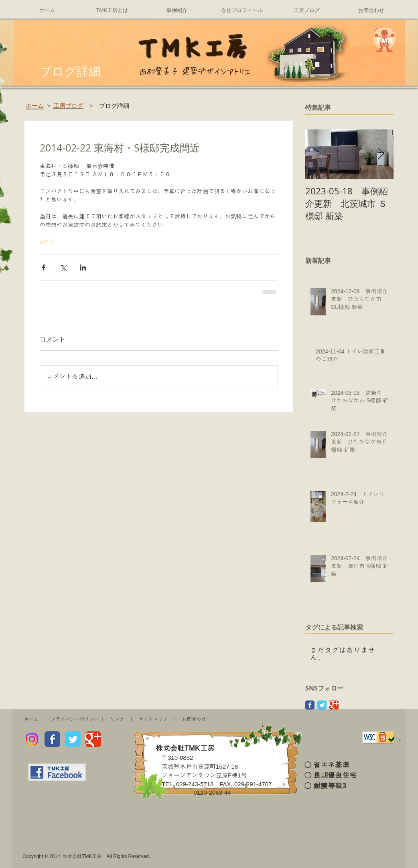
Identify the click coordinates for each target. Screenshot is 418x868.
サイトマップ (153, 719)
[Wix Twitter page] (73, 739)
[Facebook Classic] (310, 705)
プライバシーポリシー (75, 719)
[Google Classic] (334, 705)
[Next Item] (381, 154)
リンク (117, 719)
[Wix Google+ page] (93, 739)
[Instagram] (32, 739)
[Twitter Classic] (322, 705)
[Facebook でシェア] (44, 267)
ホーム (31, 719)
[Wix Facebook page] (52, 739)
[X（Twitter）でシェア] (63, 267)
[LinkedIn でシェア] (83, 267)
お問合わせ (194, 719)
